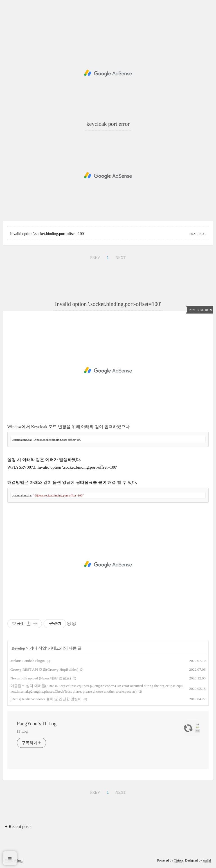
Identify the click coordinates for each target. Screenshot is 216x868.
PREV (95, 258)
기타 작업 (38, 648)
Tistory (178, 860)
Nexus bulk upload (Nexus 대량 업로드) (41, 678)
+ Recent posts (18, 826)
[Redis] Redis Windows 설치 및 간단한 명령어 (46, 699)
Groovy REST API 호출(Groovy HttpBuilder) (44, 669)
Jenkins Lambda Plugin (28, 661)
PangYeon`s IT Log (37, 724)
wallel (207, 860)
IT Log (22, 731)
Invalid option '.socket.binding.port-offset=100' (47, 234)
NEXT (121, 258)
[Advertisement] (108, 73)
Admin (19, 860)
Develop (18, 648)
